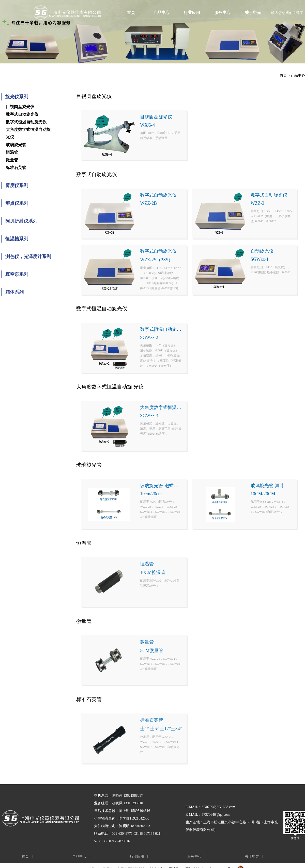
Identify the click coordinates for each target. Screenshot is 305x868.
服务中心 (222, 13)
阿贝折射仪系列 (21, 221)
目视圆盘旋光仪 (20, 107)
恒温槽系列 (17, 239)
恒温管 (12, 152)
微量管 (12, 160)
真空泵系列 (17, 274)
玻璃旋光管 (16, 145)
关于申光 (253, 13)
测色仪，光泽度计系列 (28, 257)
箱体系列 (14, 292)
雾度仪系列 (17, 185)
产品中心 (161, 13)
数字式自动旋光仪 (22, 114)
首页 (131, 13)
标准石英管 (16, 168)
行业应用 (192, 13)
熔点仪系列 (17, 203)
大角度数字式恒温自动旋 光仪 (28, 133)
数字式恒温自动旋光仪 (26, 122)
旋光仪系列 (17, 97)
